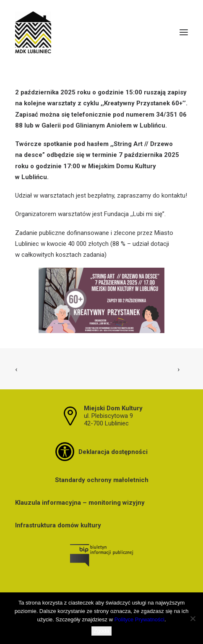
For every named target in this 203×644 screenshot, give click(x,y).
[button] (184, 32)
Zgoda (102, 631)
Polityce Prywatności (139, 619)
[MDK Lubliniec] (101, 32)
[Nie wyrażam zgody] (193, 618)
